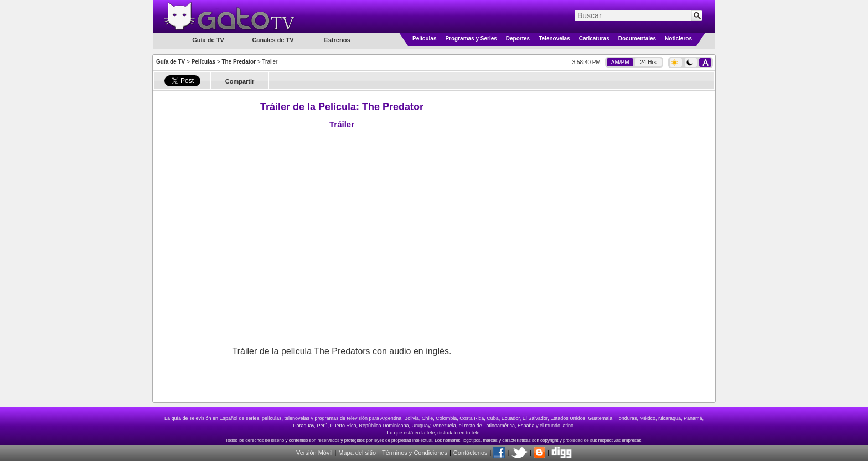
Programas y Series (471, 38)
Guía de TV (170, 62)
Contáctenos (471, 453)
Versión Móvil (314, 453)
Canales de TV (273, 40)
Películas (424, 38)
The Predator (239, 62)
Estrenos (337, 40)
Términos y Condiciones (415, 453)
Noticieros (678, 38)
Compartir (240, 81)
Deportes (518, 38)
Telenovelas (554, 38)
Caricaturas (594, 38)
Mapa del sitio (357, 453)
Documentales (637, 38)
